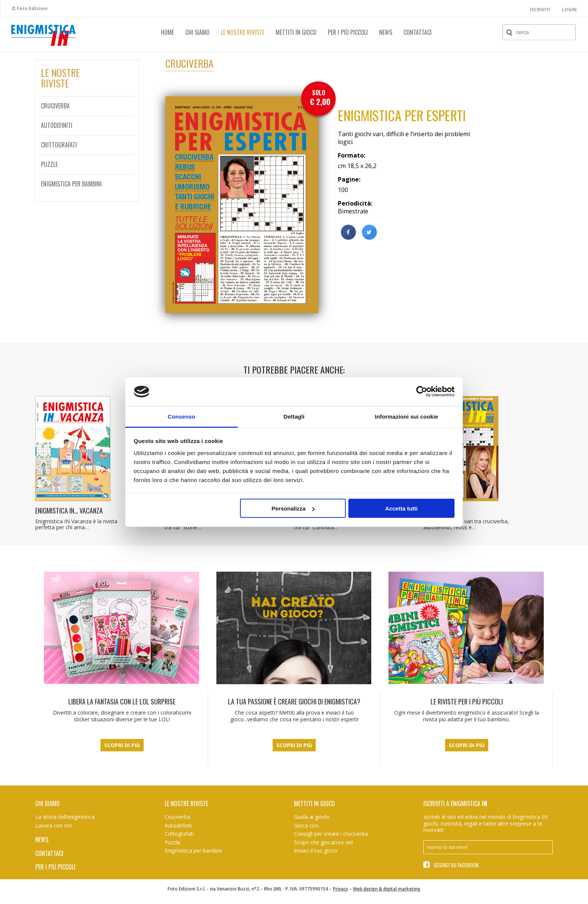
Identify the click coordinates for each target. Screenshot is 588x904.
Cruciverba (55, 106)
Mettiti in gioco (296, 32)
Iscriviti (540, 10)
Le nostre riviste (243, 32)
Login (569, 10)
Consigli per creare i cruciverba (331, 834)
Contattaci (418, 32)
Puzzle (49, 164)
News (386, 32)
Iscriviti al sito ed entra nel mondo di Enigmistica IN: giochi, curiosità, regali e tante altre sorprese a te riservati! (486, 823)
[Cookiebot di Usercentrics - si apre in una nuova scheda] (422, 392)
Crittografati (59, 145)
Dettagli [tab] (294, 416)
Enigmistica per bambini (71, 184)
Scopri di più (122, 745)
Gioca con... (308, 825)
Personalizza (293, 508)
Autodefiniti (57, 125)
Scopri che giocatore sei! (324, 842)
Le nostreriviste (60, 78)
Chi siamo (197, 32)
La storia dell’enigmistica (65, 817)
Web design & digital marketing (387, 889)
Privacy (340, 889)
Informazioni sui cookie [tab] (407, 416)
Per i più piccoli (348, 32)
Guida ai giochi (312, 817)
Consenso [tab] (181, 416)
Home (167, 32)
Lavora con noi (53, 825)
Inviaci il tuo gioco (316, 851)
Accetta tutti (401, 508)
